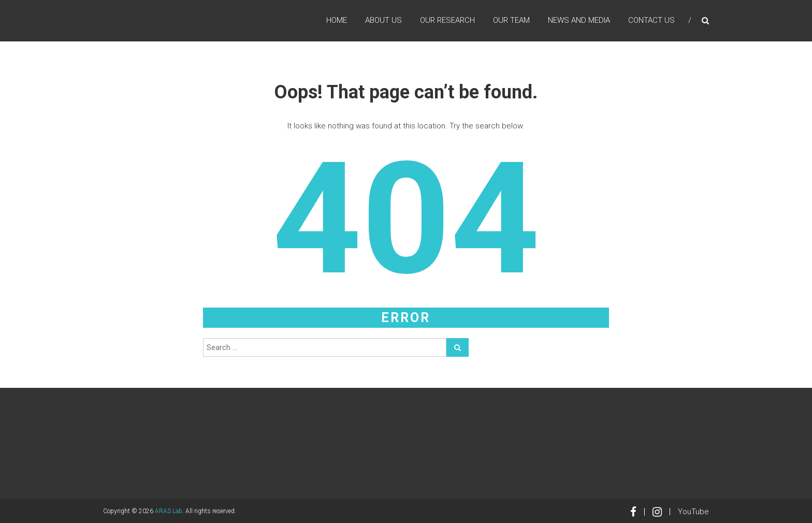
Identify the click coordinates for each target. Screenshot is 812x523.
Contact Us (651, 20)
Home (337, 20)
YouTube (693, 512)
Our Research (447, 20)
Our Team (511, 20)
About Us (383, 20)
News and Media (579, 20)
